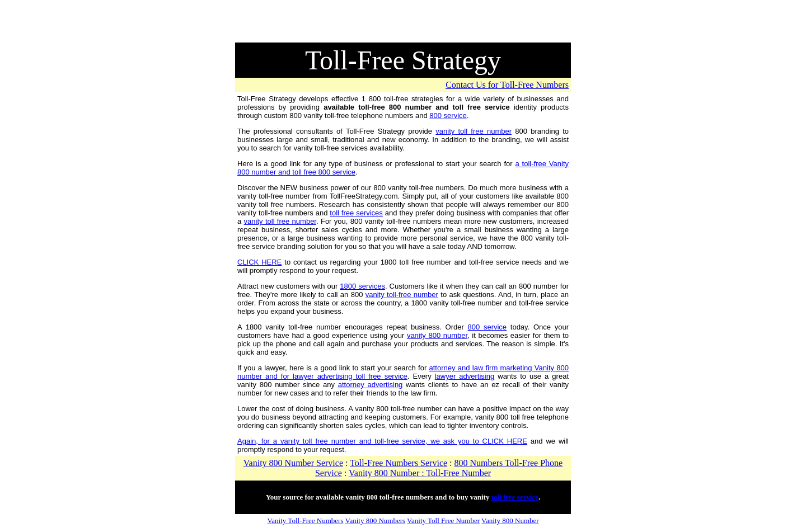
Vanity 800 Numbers (375, 521)
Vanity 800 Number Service (293, 463)
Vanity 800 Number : (387, 473)
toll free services (356, 213)
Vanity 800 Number (510, 521)
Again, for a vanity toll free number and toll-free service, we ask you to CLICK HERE (382, 441)
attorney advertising (371, 385)
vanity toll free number (474, 131)
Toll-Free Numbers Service (399, 463)
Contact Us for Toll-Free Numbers (507, 85)
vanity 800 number (437, 335)
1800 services (362, 286)
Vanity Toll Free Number (443, 521)
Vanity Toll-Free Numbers (305, 521)
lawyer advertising (465, 376)
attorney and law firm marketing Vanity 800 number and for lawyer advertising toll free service (403, 372)
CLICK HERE (259, 262)
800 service (448, 116)
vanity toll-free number (402, 295)
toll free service (515, 497)
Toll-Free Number (458, 473)
